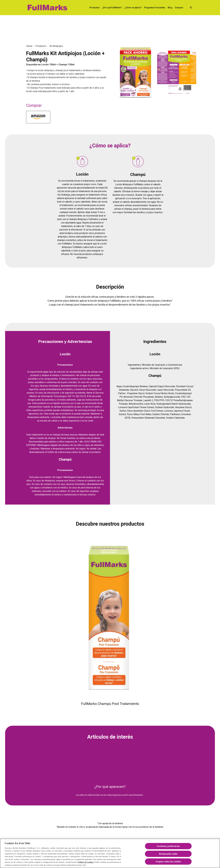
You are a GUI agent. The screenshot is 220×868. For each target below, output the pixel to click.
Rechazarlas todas (168, 857)
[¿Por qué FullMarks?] (112, 8)
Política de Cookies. (86, 865)
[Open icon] (191, 8)
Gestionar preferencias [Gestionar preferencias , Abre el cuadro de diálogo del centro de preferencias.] (168, 849)
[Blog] (170, 8)
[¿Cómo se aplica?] (133, 8)
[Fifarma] (38, 117)
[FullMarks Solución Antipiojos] (47, 8)
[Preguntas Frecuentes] (155, 8)
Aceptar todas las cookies (168, 865)
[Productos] (95, 8)
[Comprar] (179, 8)
